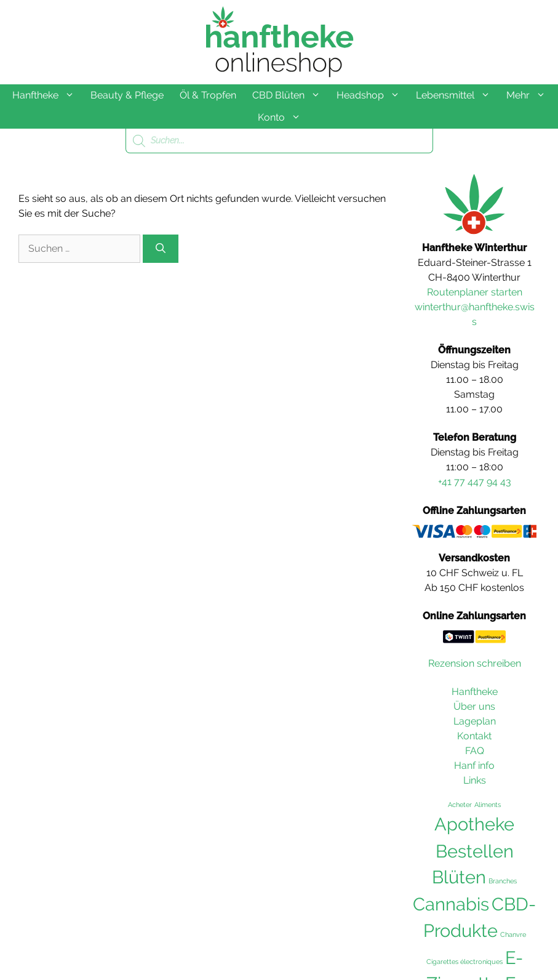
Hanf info (474, 765)
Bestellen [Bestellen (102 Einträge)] (475, 851)
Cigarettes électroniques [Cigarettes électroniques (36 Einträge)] (464, 962)
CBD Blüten (290, 95)
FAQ (475, 751)
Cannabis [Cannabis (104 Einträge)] (451, 904)
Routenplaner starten (475, 292)
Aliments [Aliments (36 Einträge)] (488, 805)
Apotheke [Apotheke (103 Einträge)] (474, 824)
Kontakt (474, 736)
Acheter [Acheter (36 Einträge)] (460, 805)
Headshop (372, 95)
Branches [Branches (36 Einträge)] (503, 881)
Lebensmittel (457, 95)
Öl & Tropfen (208, 95)
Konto (283, 118)
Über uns (474, 706)
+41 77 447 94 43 (475, 482)
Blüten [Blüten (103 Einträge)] (459, 877)
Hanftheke (47, 95)
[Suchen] (161, 249)
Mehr (530, 95)
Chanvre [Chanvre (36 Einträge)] (513, 934)
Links (475, 780)
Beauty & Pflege (127, 95)
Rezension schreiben (475, 663)
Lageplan (475, 721)
